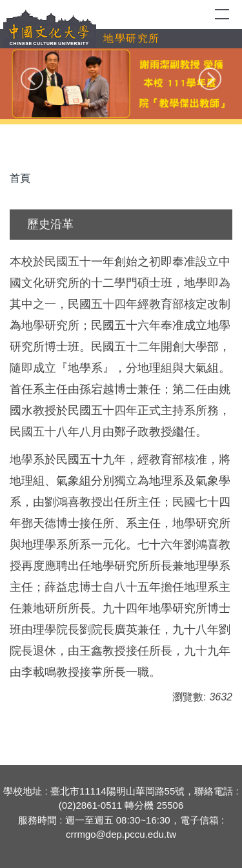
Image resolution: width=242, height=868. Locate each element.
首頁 (20, 178)
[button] (32, 79)
